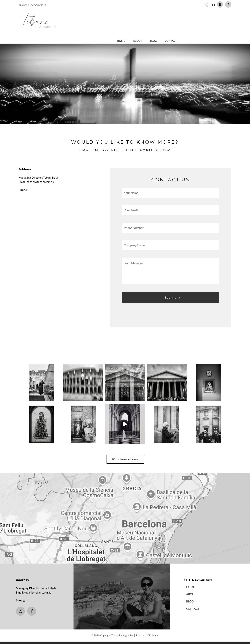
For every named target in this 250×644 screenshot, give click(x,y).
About (192, 18)
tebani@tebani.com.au (38, 583)
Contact (225, 18)
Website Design (114, 638)
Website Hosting (136, 638)
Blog (208, 18)
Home (175, 18)
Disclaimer (153, 626)
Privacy (140, 626)
